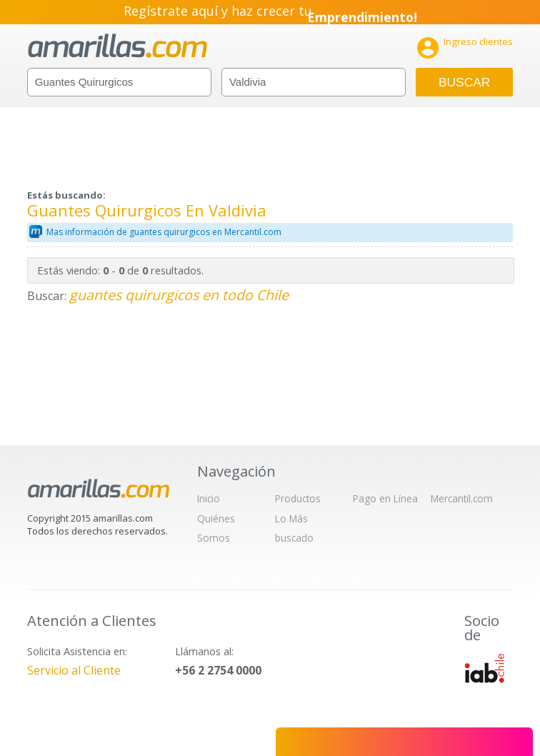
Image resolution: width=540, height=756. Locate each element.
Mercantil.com (462, 498)
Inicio (209, 498)
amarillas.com (117, 46)
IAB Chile (484, 668)
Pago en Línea (385, 498)
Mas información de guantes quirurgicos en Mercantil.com (164, 232)
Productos (298, 498)
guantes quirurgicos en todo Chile (179, 295)
